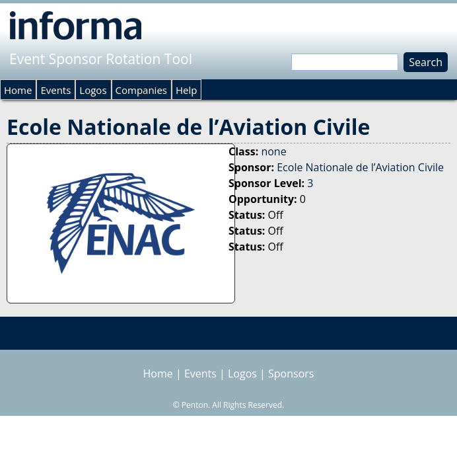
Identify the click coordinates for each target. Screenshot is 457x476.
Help (186, 90)
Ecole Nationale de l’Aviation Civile (360, 167)
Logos (93, 90)
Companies (141, 90)
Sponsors (291, 374)
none (273, 151)
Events (55, 90)
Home (18, 90)
